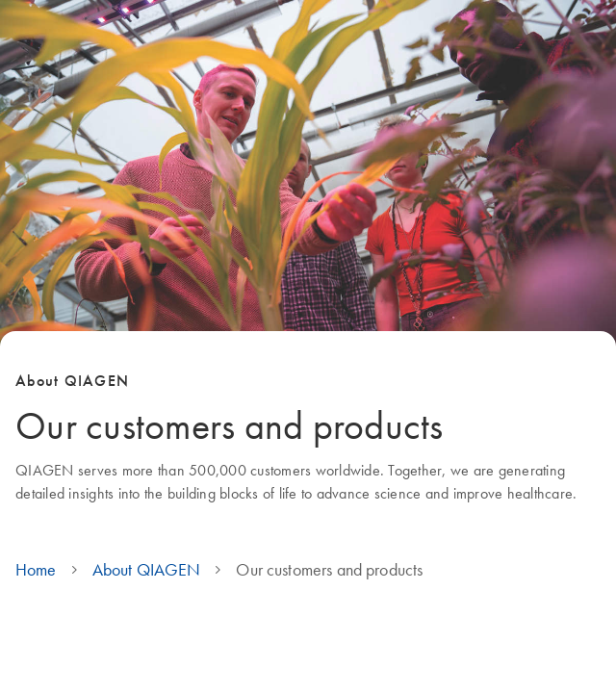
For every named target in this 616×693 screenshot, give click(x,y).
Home (36, 570)
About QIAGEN (147, 570)
